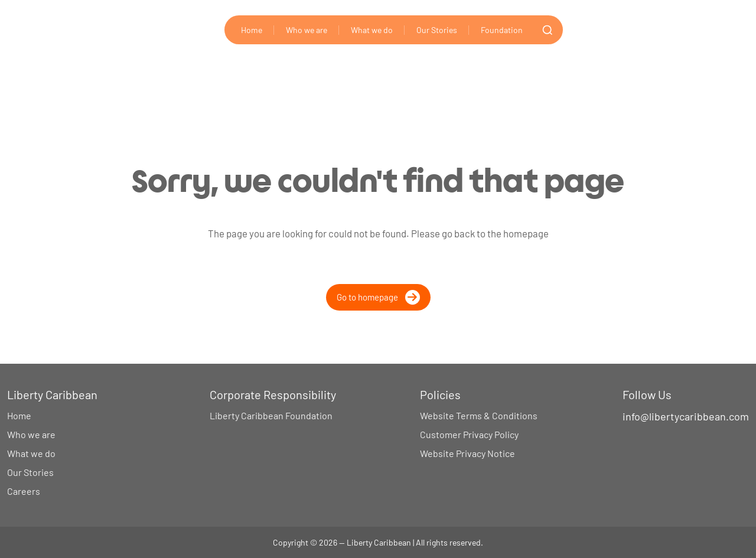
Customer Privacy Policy (469, 434)
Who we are (307, 30)
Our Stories (437, 30)
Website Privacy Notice (467, 453)
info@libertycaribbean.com (686, 416)
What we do (372, 30)
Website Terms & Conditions (479, 415)
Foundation (502, 30)
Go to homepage (378, 297)
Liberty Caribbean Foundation (271, 415)
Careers (24, 491)
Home (252, 30)
